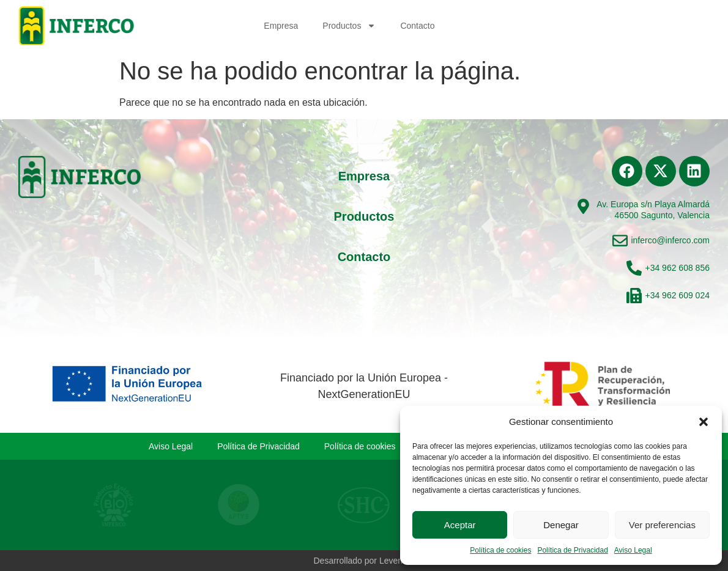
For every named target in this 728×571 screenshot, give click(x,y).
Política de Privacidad (572, 550)
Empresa (281, 26)
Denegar (561, 525)
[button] (704, 422)
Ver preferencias (662, 525)
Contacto (417, 26)
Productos (349, 26)
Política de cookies (500, 550)
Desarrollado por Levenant (364, 561)
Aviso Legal (633, 550)
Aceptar (460, 525)
